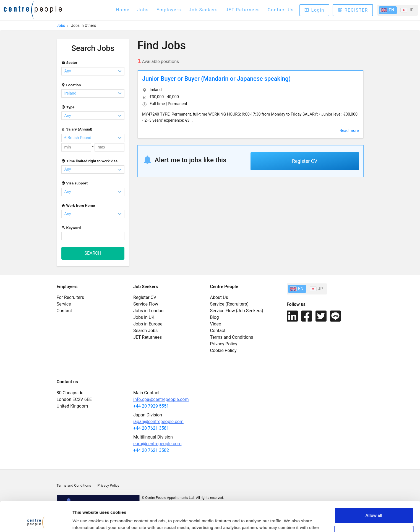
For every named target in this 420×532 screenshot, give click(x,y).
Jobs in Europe (148, 324)
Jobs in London (148, 311)
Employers (169, 10)
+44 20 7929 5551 (151, 406)
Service (64, 304)
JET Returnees (243, 10)
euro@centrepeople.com (157, 444)
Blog (215, 317)
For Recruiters (70, 297)
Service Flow (146, 304)
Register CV (305, 161)
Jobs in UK (144, 317)
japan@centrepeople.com (158, 422)
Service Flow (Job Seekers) (237, 311)
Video (216, 324)
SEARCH (93, 253)
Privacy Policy (224, 344)
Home (123, 10)
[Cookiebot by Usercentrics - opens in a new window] (36, 521)
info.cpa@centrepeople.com (161, 399)
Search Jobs (93, 48)
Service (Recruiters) (229, 304)
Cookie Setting (87, 521)
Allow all (374, 487)
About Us (219, 297)
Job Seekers (203, 10)
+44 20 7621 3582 (151, 450)
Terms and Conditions (232, 337)
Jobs (143, 10)
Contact (64, 311)
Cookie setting (374, 505)
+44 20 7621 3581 (151, 428)
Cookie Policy (223, 350)
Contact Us (281, 10)
